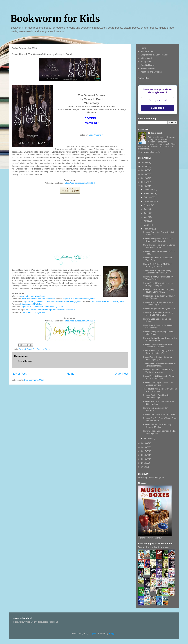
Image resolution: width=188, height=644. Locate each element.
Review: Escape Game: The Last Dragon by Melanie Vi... (158, 240)
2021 (144, 182)
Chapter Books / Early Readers (155, 55)
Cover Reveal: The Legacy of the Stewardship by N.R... (158, 352)
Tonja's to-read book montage (154, 547)
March (147, 225)
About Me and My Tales (151, 72)
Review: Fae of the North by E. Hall (159, 414)
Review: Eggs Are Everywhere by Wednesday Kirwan (158, 371)
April (146, 221)
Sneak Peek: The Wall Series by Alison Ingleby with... (158, 358)
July (146, 209)
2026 (144, 162)
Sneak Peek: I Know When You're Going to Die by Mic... (158, 284)
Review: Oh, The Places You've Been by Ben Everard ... (160, 419)
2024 (144, 170)
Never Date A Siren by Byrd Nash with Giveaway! (158, 327)
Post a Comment (26, 361)
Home (71, 374)
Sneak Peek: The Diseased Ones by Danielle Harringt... (159, 365)
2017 (144, 451)
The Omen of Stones (42, 349)
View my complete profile (149, 152)
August (147, 205)
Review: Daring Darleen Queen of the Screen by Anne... (160, 339)
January (148, 438)
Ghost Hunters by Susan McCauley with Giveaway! (159, 297)
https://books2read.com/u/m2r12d (80, 183)
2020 (144, 186)
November (149, 193)
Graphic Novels (148, 65)
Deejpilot (93, 634)
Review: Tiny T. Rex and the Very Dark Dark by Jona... (158, 304)
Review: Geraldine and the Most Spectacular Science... (158, 346)
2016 (144, 455)
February (148, 229)
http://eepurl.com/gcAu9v (34, 312)
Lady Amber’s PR (97, 135)
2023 (144, 174)
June (146, 213)
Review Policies (148, 68)
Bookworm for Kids (55, 19)
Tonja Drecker (158, 133)
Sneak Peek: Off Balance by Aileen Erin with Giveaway (159, 377)
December (149, 189)
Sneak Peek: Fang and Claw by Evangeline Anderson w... (157, 272)
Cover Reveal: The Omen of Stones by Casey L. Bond (159, 246)
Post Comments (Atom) (35, 380)
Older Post (121, 374)
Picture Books (147, 51)
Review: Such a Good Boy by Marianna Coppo (156, 396)
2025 (144, 166)
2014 (144, 463)
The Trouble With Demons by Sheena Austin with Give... (160, 390)
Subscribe (158, 108)
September (149, 201)
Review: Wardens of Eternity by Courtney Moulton (157, 426)
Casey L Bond (25, 349)
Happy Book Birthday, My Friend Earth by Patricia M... (158, 265)
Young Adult (146, 62)
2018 (144, 447)
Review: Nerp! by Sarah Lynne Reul (159, 309)
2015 (144, 459)
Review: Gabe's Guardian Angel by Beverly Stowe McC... (159, 291)
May (146, 217)
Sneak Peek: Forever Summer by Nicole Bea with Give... (158, 314)
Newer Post (19, 374)
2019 (144, 443)
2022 (144, 178)
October (148, 197)
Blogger (112, 634)
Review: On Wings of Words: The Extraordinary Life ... (158, 384)
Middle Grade (147, 58)
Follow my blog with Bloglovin (151, 477)
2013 (144, 467)
